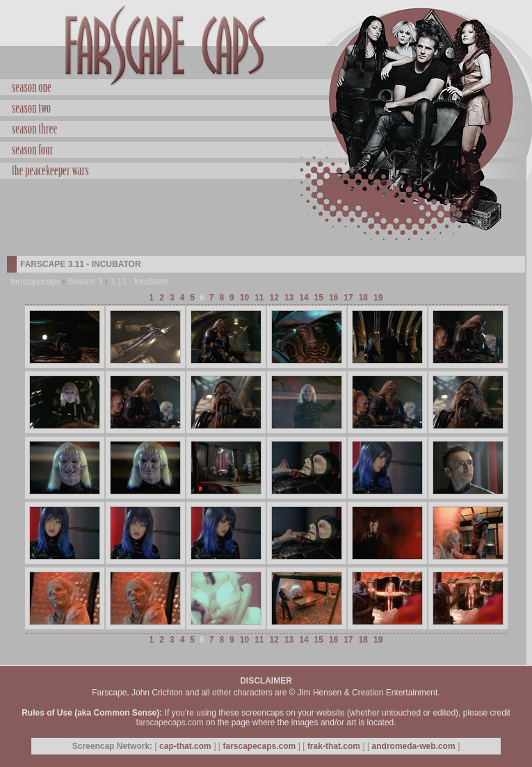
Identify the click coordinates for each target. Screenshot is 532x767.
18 (363, 298)
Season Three (266, 127)
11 (259, 298)
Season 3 (85, 282)
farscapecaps (35, 282)
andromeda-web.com (414, 746)
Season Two (266, 106)
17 (348, 298)
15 (319, 298)
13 (289, 298)
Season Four (266, 148)
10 (244, 298)
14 (304, 298)
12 (274, 298)
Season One (266, 88)
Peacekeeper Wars (266, 169)
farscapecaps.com (169, 722)
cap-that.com (185, 746)
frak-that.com (334, 746)
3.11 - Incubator (139, 282)
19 (378, 298)
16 (333, 298)
